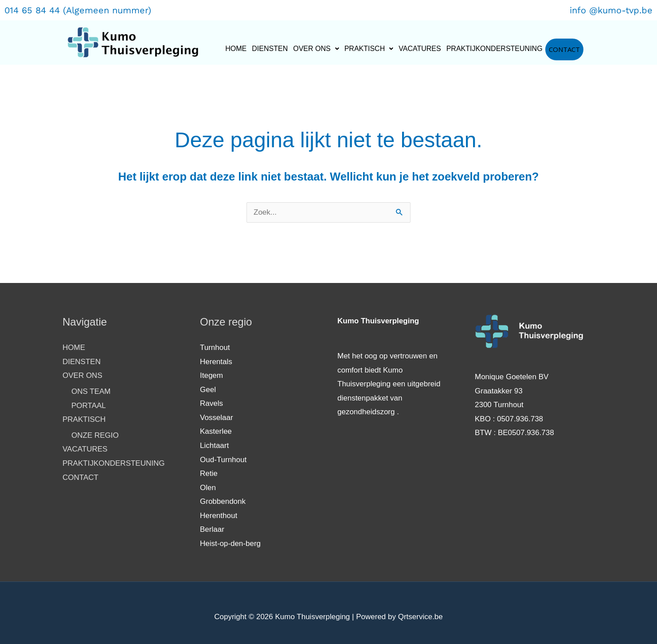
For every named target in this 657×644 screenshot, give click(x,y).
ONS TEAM (91, 391)
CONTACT (564, 49)
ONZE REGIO (95, 435)
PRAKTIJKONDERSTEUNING (495, 49)
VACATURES (420, 49)
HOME (236, 49)
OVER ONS (316, 49)
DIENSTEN (270, 49)
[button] (316, 49)
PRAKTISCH (369, 49)
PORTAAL (89, 406)
